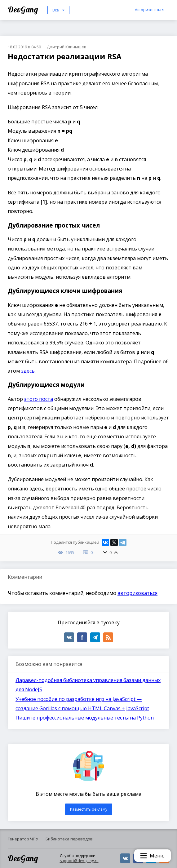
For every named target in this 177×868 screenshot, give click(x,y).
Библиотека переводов (69, 839)
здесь (28, 371)
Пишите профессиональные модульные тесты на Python (85, 718)
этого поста (39, 399)
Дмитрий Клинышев (67, 47)
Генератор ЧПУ (23, 839)
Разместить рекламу (89, 809)
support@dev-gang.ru (79, 861)
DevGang (24, 9)
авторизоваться (137, 593)
